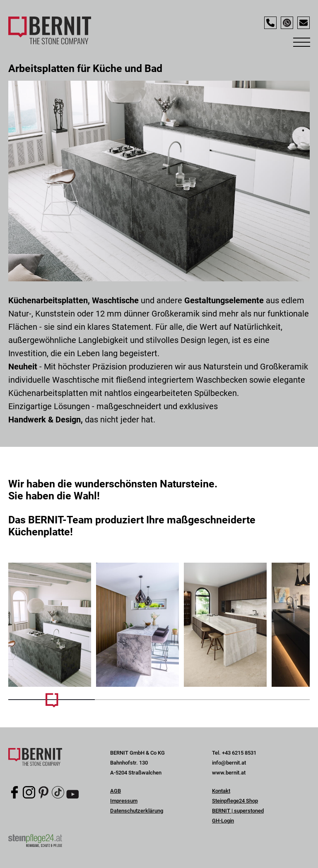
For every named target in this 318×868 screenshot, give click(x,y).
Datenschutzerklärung (137, 811)
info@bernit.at (229, 763)
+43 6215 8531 (239, 753)
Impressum (124, 801)
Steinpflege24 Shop (235, 801)
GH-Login (223, 821)
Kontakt (221, 791)
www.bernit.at (229, 773)
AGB (116, 791)
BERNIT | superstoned (238, 811)
